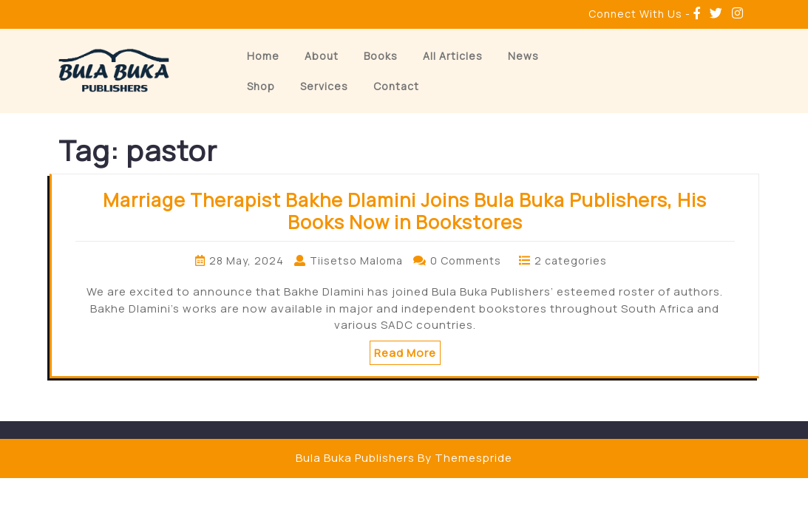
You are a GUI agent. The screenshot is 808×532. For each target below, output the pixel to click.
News (523, 56)
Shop (261, 86)
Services (324, 86)
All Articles (453, 56)
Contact (396, 86)
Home (263, 56)
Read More (405, 353)
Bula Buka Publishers (355, 458)
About (322, 56)
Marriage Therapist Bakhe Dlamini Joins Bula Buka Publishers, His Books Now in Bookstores (405, 211)
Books (381, 56)
